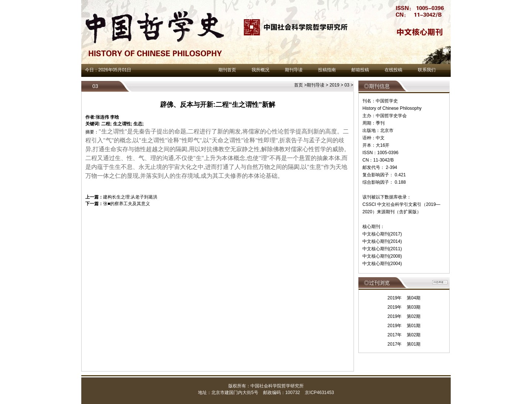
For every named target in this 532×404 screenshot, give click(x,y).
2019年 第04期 (404, 298)
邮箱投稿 (360, 70)
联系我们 (427, 70)
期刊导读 (294, 70)
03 (347, 85)
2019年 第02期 (404, 316)
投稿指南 (327, 70)
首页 (299, 85)
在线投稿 (393, 70)
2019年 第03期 (404, 307)
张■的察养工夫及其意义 (127, 204)
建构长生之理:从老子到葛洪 (130, 197)
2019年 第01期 (404, 326)
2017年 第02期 (404, 335)
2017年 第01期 (404, 344)
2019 (335, 85)
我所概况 (260, 70)
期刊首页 (227, 70)
